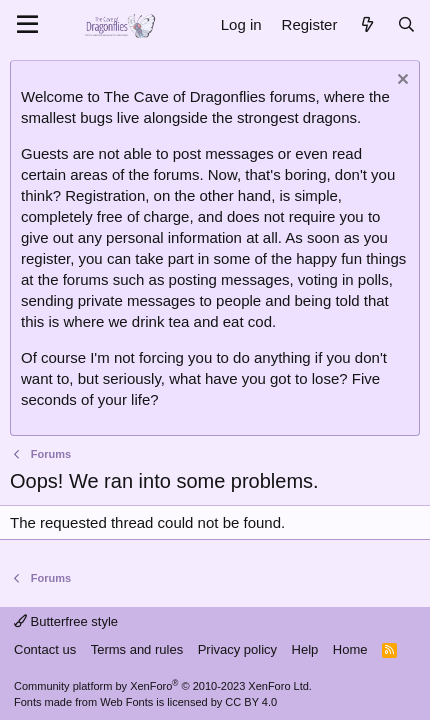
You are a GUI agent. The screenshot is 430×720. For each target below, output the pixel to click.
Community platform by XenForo (163, 686)
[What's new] (366, 24)
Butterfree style (66, 621)
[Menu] (27, 25)
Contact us (45, 649)
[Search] (406, 24)
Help (305, 649)
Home (350, 649)
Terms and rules (137, 649)
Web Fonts (126, 702)
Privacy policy (237, 649)
